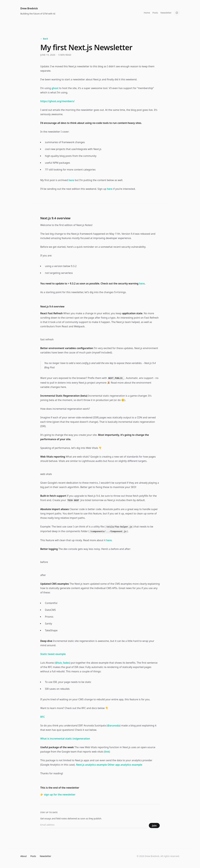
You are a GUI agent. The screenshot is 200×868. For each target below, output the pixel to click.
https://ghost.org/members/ (57, 101)
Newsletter (166, 13)
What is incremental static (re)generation (65, 739)
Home (147, 13)
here (71, 180)
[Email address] (94, 825)
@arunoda (114, 725)
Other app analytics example (125, 765)
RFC (43, 717)
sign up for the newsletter (60, 794)
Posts (155, 13)
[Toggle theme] (177, 13)
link (107, 752)
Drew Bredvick (29, 8)
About (24, 856)
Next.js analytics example (91, 765)
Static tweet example (53, 654)
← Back (44, 39)
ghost (55, 88)
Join (154, 826)
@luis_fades (62, 663)
